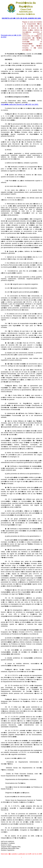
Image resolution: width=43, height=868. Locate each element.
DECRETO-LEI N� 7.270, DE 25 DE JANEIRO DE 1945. (21, 18)
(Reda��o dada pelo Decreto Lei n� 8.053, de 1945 (19, 104)
